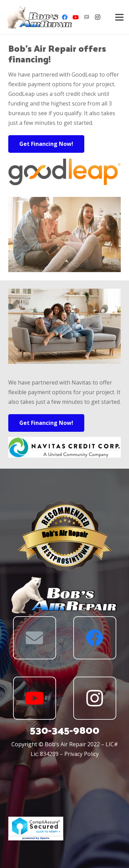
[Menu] (119, 17)
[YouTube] (76, 17)
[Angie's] (87, 17)
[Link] (40, 17)
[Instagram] (98, 17)
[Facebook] (65, 17)
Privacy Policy (82, 754)
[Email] (35, 638)
